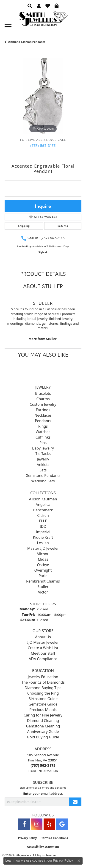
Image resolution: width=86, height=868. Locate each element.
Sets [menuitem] (43, 470)
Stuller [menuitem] (43, 587)
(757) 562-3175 (43, 145)
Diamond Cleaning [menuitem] (43, 721)
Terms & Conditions (55, 838)
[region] (43, 96)
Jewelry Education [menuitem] (43, 677)
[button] (30, 6)
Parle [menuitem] (43, 576)
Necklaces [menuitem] (43, 415)
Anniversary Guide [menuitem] (43, 732)
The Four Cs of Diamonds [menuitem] (43, 682)
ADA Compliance (43, 659)
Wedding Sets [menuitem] (43, 481)
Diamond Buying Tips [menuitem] (43, 688)
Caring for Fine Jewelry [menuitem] (43, 715)
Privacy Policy (28, 838)
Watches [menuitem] (43, 432)
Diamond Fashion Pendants (26, 42)
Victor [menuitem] (43, 592)
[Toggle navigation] (8, 26)
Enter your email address (43, 793)
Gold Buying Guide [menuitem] (43, 737)
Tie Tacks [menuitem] (43, 454)
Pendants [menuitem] (43, 421)
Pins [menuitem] (43, 443)
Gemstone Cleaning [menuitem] (43, 726)
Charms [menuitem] (43, 399)
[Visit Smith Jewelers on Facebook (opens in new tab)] (24, 824)
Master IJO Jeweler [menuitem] (43, 548)
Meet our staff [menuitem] (43, 653)
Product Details (43, 274)
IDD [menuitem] (43, 526)
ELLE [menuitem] (43, 521)
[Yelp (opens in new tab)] (49, 824)
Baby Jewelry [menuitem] (43, 448)
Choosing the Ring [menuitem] (43, 693)
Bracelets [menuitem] (43, 393)
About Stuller (43, 286)
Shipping (24, 226)
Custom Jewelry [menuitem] (43, 404)
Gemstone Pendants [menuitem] (43, 476)
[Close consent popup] (79, 861)
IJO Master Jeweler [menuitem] (43, 642)
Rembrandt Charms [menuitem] (43, 581)
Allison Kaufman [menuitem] (43, 499)
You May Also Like (43, 355)
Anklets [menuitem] (43, 465)
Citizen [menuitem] (43, 515)
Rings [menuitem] (43, 426)
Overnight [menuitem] (43, 570)
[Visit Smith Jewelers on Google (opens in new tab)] (62, 824)
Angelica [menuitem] (43, 505)
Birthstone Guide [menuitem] (43, 699)
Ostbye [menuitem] (43, 565)
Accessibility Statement (43, 847)
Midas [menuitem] (43, 559)
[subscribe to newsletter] (75, 802)
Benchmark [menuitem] (43, 510)
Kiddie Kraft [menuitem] (43, 537)
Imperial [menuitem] (43, 532)
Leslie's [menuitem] (43, 543)
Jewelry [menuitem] (43, 459)
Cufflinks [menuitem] (43, 437)
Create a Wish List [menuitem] (43, 648)
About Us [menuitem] (43, 637)
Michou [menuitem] (43, 554)
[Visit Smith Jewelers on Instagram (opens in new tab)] (37, 824)
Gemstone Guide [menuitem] (43, 704)
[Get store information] (43, 771)
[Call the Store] (43, 765)
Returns (63, 226)
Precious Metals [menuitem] (43, 710)
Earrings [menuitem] (43, 410)
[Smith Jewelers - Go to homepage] (43, 19)
